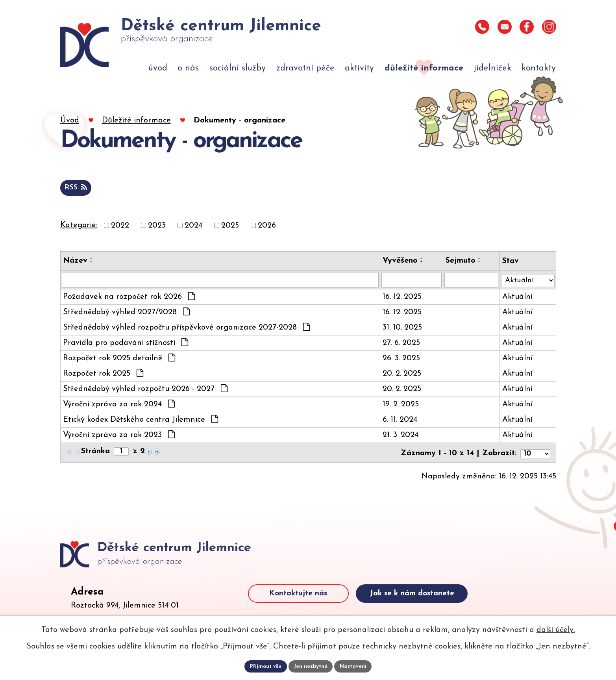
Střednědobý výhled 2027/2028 (126, 313)
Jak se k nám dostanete (432, 606)
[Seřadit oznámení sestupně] (92, 262)
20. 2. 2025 (401, 375)
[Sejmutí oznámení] (470, 281)
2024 (193, 226)
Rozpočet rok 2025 (103, 375)
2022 (120, 226)
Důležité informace (136, 120)
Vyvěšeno (399, 261)
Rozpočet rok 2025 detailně (119, 359)
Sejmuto (459, 261)
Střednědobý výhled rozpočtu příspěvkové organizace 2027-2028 (186, 329)
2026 (267, 226)
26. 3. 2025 (400, 360)
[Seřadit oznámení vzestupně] (92, 259)
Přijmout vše (265, 666)
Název (75, 261)
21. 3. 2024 (399, 437)
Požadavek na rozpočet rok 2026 (129, 298)
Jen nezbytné (311, 666)
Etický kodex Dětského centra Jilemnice (141, 421)
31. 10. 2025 (401, 329)
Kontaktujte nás (306, 606)
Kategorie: (79, 226)
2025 (230, 226)
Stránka (95, 453)
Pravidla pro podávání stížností (126, 344)
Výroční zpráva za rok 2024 (119, 406)
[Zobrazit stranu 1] (122, 453)
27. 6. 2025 (400, 345)
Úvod (70, 120)
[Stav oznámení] (527, 280)
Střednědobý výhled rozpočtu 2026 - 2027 (145, 390)
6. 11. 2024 (399, 421)
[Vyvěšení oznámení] (410, 281)
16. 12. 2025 (401, 298)
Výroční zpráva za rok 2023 (119, 436)
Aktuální (516, 298)
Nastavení (355, 666)
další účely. (556, 630)
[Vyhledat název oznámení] (220, 281)
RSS (77, 188)
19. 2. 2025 (400, 406)
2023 (157, 226)
